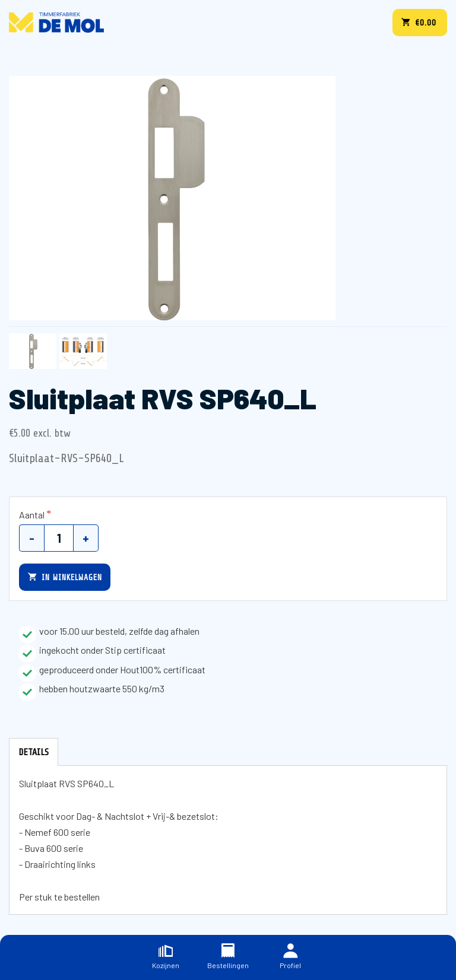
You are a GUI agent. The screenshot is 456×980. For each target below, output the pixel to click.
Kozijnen (166, 957)
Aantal (32, 515)
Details (34, 752)
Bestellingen (228, 957)
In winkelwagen (65, 577)
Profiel (290, 957)
